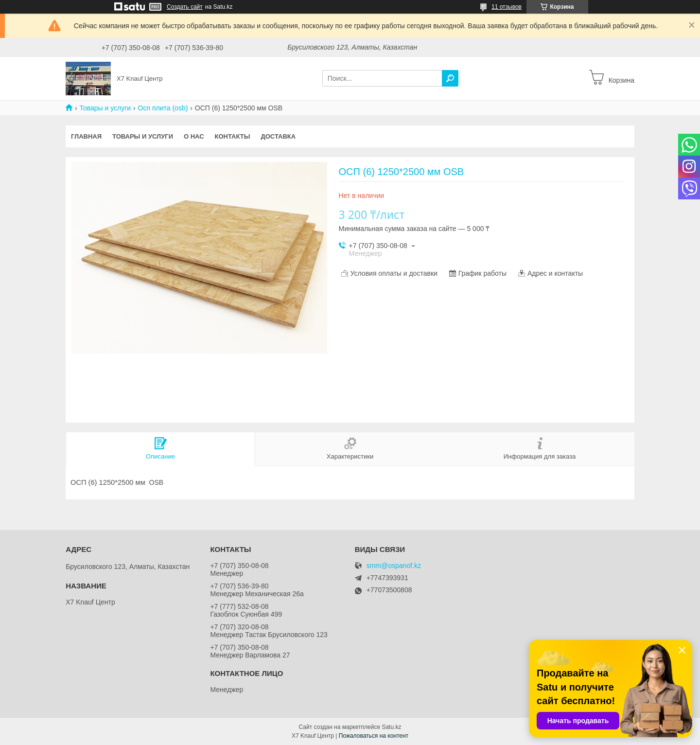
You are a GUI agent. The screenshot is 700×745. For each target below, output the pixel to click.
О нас (194, 136)
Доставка (278, 136)
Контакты (233, 136)
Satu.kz (391, 727)
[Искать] (450, 78)
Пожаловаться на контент (374, 736)
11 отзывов (507, 7)
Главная (86, 136)
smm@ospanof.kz (394, 566)
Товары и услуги (105, 108)
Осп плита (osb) (163, 108)
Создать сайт (185, 7)
